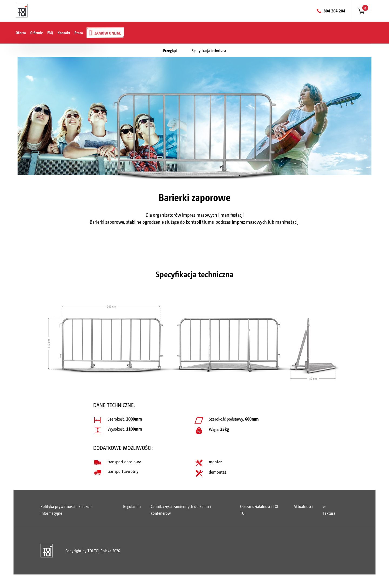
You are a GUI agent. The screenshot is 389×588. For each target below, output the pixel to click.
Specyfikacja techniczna (209, 50)
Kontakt (64, 32)
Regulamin (132, 506)
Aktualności (303, 506)
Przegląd (170, 50)
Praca (79, 32)
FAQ (50, 32)
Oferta (21, 32)
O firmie (37, 32)
